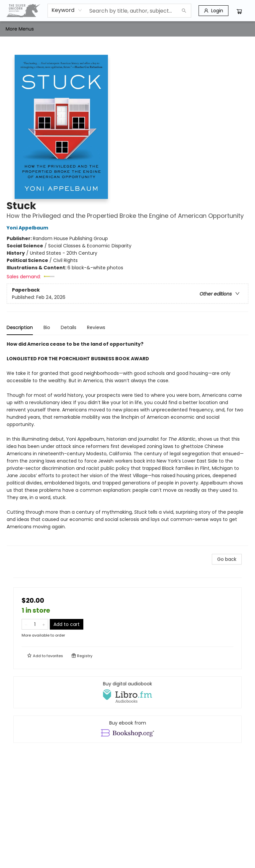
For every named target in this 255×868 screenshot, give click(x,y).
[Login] (213, 11)
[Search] (184, 11)
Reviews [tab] (96, 327)
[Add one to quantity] (44, 624)
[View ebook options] (127, 729)
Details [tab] (69, 327)
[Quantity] (35, 624)
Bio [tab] (47, 327)
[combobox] (67, 10)
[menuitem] (13, 29)
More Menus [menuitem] (203, 29)
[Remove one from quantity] (26, 624)
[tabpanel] (127, 443)
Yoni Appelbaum (28, 228)
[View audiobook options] (127, 692)
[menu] (127, 29)
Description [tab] (20, 327)
